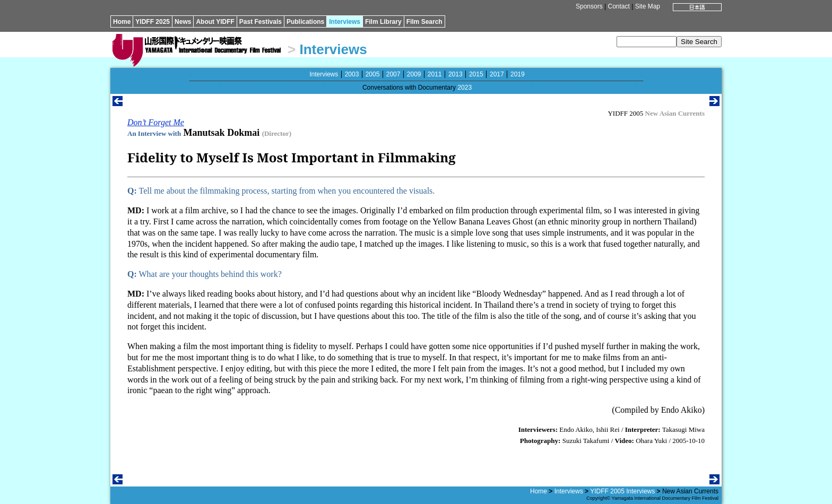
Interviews (345, 22)
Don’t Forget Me (156, 122)
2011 (435, 74)
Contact (618, 6)
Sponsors (589, 6)
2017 (497, 74)
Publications (305, 22)
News (183, 22)
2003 (352, 74)
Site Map (648, 6)
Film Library (383, 22)
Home (122, 22)
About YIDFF (215, 22)
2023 (465, 88)
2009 (414, 74)
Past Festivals (261, 22)
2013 (456, 74)
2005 (373, 74)
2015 (476, 74)
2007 (393, 74)
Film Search (424, 22)
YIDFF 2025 (153, 22)
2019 (518, 74)
